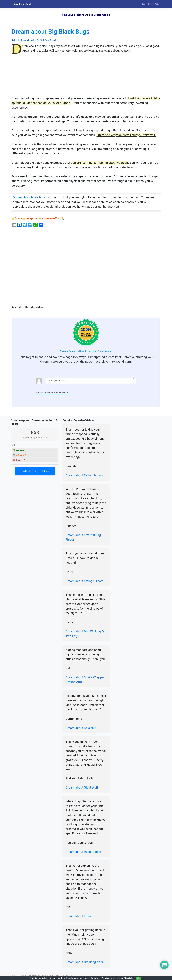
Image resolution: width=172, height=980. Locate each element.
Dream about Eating (79, 916)
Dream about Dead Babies (83, 852)
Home (144, 4)
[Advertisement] (86, 76)
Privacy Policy (154, 4)
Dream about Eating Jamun (84, 475)
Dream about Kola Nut (81, 728)
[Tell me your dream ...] (91, 381)
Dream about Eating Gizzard (85, 581)
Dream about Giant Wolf (82, 788)
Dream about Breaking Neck (85, 962)
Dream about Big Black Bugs (50, 32)
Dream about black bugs (29, 197)
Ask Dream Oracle (22, 4)
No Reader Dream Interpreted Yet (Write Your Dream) (34, 40)
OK (138, 978)
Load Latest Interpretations (35, 471)
